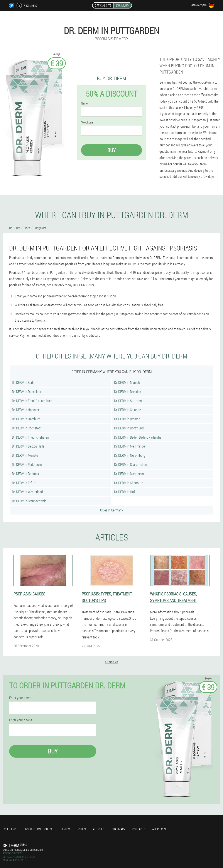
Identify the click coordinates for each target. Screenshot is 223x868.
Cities (82, 829)
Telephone (87, 122)
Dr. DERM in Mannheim (129, 474)
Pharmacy (118, 829)
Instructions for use (39, 829)
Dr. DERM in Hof (125, 492)
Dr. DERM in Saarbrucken (130, 464)
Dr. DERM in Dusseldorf (27, 392)
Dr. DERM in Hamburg (26, 419)
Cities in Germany (112, 510)
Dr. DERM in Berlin (24, 382)
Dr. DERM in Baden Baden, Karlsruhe (138, 437)
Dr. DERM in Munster (25, 455)
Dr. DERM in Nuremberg (130, 455)
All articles (111, 662)
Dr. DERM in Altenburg (129, 483)
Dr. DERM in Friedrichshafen (30, 437)
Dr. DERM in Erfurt (24, 483)
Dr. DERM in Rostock (25, 474)
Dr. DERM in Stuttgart (128, 401)
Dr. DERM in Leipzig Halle (28, 446)
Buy (111, 150)
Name (84, 103)
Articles (99, 829)
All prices (159, 829)
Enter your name (20, 698)
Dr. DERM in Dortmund (129, 428)
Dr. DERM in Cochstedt (27, 428)
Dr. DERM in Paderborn (27, 464)
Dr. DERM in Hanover (26, 410)
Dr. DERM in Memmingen (130, 446)
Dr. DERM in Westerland (27, 492)
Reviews (66, 829)
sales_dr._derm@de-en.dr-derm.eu (23, 850)
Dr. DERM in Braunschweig (29, 501)
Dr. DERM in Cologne (128, 410)
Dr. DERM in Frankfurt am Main (32, 401)
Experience (10, 829)
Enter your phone (21, 720)
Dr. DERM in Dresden (128, 392)
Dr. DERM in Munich (127, 382)
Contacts (139, 829)
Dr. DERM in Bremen (127, 419)
